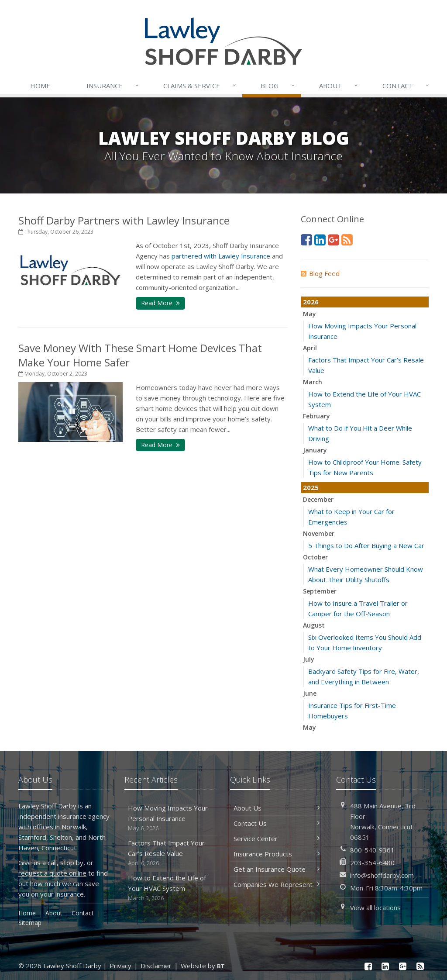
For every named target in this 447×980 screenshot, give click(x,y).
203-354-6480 (372, 863)
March (313, 382)
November (319, 533)
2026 (311, 302)
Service (200, 86)
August (314, 625)
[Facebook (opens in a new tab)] (306, 240)
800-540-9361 (372, 850)
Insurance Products (277, 854)
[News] (347, 240)
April (310, 348)
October (315, 557)
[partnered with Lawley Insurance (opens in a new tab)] (221, 256)
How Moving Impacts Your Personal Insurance (171, 818)
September (320, 591)
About (339, 86)
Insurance (113, 86)
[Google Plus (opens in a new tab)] (334, 240)
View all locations (375, 908)
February (316, 416)
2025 (311, 487)
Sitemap (30, 923)
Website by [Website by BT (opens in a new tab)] (203, 966)
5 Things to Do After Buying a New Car (366, 545)
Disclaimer (156, 966)
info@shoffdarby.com (382, 875)
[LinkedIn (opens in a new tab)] (320, 240)
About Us (277, 808)
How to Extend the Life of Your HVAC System (171, 888)
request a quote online (52, 873)
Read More (160, 303)
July (309, 659)
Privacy (120, 966)
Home (40, 86)
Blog (278, 86)
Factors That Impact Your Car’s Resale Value (171, 853)
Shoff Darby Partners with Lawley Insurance (124, 220)
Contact (406, 86)
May (309, 314)
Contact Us (277, 823)
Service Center (277, 839)
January (315, 450)
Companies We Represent (277, 884)
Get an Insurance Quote (277, 869)
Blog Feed (320, 273)
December (318, 499)
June (310, 693)
